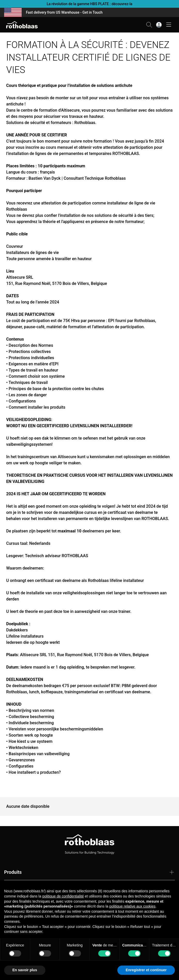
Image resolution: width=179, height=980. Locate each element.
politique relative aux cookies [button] (132, 906)
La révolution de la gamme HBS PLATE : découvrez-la (89, 4)
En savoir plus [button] (25, 970)
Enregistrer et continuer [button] (146, 970)
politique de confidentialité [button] (63, 896)
